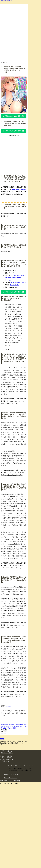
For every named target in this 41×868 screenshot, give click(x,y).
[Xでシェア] (2, 731)
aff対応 (24, 283)
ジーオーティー (15, 285)
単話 (13, 283)
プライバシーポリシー (10, 778)
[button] (5, 731)
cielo (10, 280)
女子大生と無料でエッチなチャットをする (21, 765)
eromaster (9, 706)
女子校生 (18, 283)
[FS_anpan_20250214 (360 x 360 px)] (18, 170)
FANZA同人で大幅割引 (19, 189)
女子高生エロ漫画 (10, 728)
